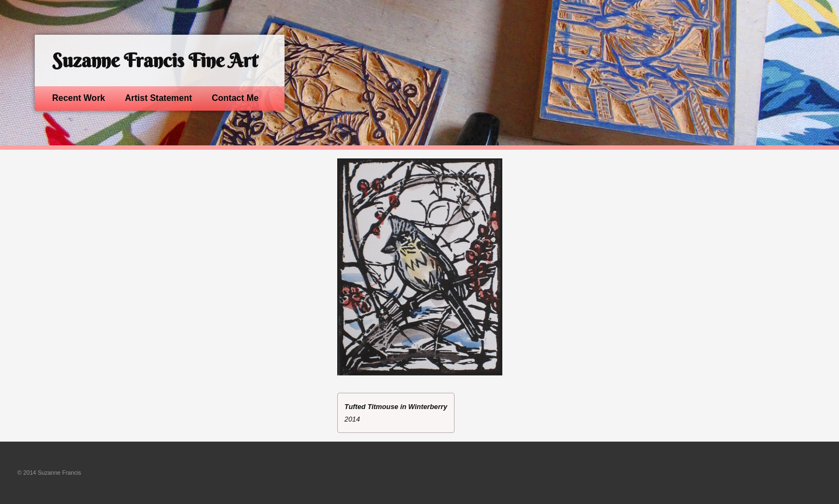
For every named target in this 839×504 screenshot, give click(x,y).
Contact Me (235, 98)
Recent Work (79, 98)
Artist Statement (159, 98)
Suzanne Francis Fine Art (155, 60)
